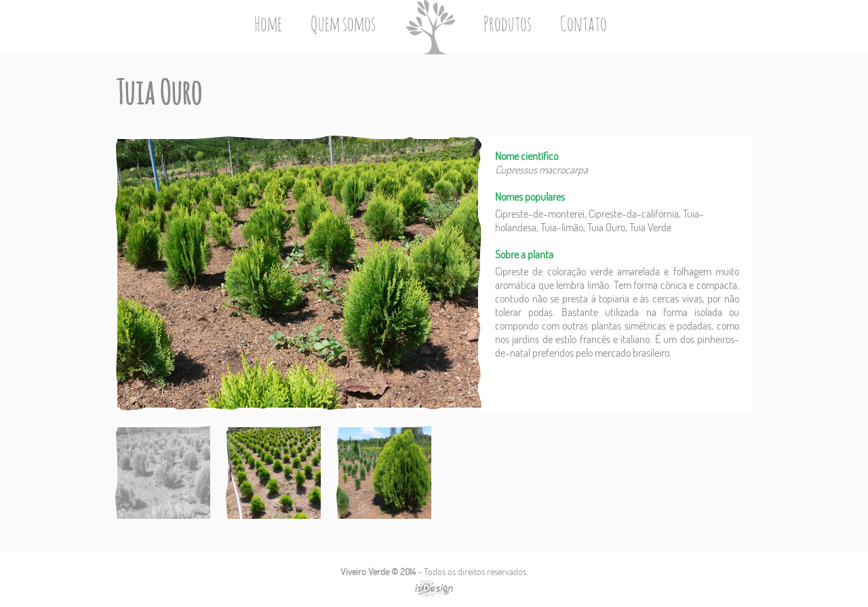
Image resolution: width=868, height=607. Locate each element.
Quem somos (343, 25)
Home (268, 25)
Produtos (508, 25)
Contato (584, 25)
